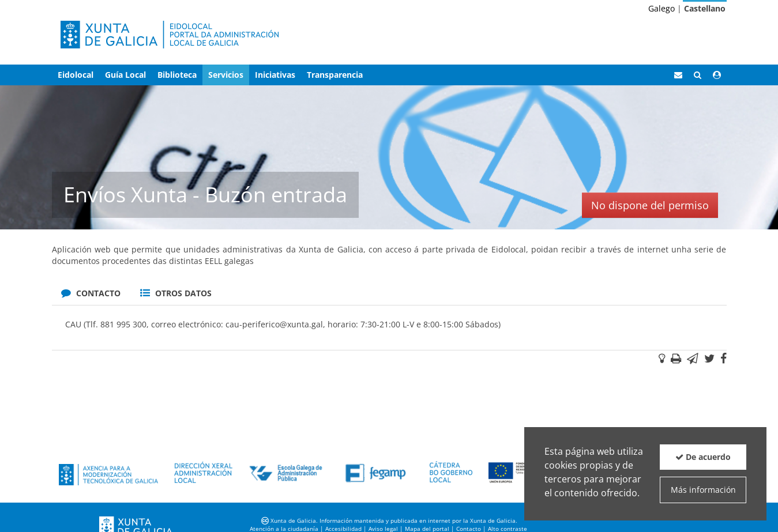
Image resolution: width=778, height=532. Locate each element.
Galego (662, 8)
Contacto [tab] (91, 293)
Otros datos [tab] (176, 293)
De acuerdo (703, 457)
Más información (703, 490)
